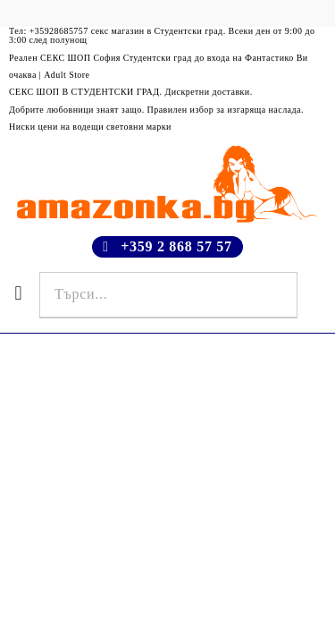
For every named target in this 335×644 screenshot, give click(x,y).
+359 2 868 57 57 (176, 246)
